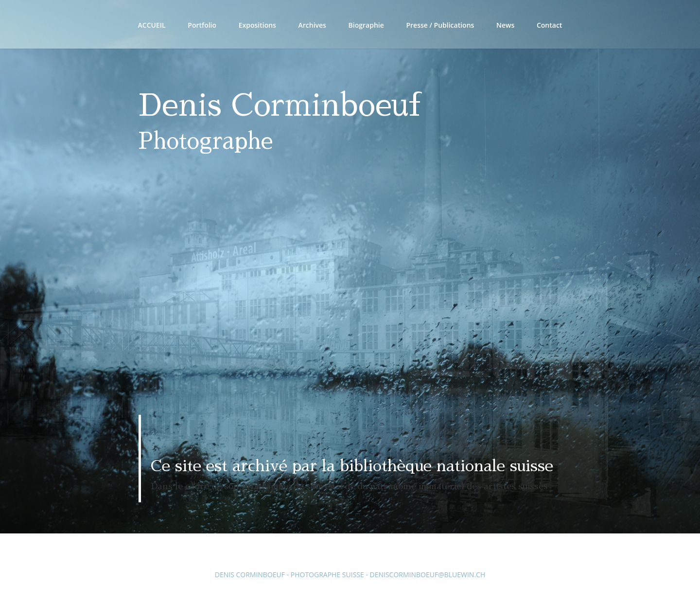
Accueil (152, 26)
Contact (549, 26)
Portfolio (202, 26)
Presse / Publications (440, 26)
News (505, 26)
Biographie (366, 26)
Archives (312, 26)
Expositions (257, 26)
